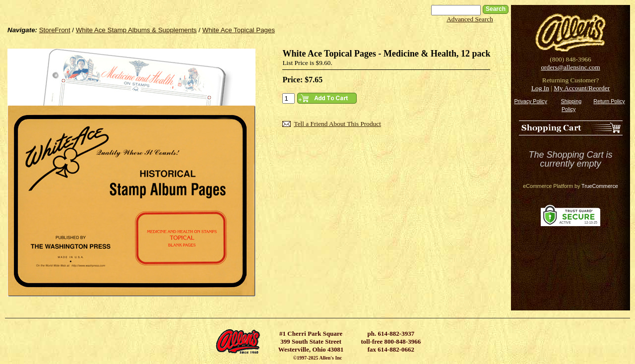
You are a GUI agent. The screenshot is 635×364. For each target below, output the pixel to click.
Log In (540, 88)
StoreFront (55, 30)
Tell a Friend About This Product (337, 124)
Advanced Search (470, 19)
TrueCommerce (600, 186)
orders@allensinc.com (570, 67)
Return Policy (609, 101)
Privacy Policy (530, 101)
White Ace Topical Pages (239, 30)
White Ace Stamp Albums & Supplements (136, 30)
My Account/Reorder (582, 88)
